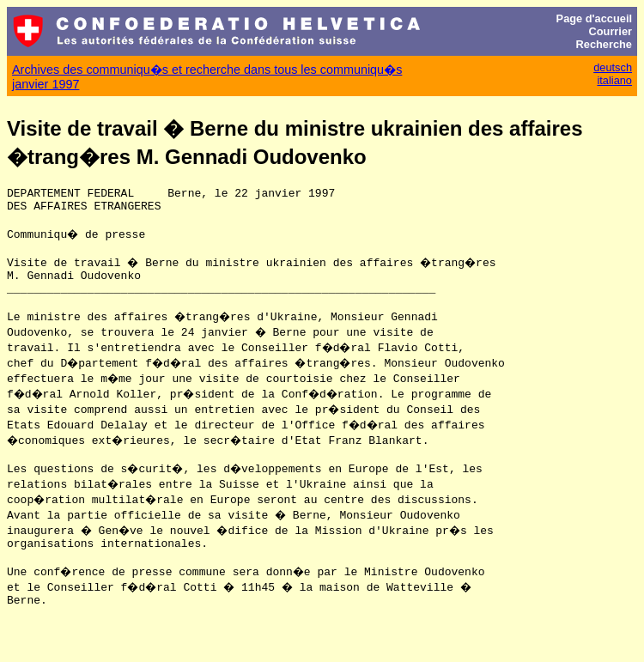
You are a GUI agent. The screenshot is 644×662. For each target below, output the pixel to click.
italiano (614, 80)
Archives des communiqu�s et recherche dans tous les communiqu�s (207, 70)
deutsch (613, 67)
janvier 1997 (46, 84)
